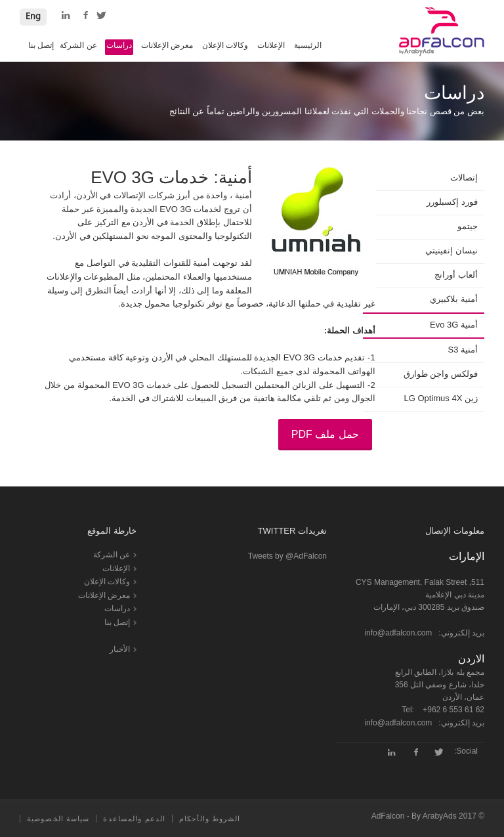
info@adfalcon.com (398, 633)
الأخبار (120, 649)
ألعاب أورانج (456, 275)
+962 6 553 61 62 (453, 710)
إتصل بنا (41, 45)
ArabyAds (440, 816)
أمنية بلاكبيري (454, 299)
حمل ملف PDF (325, 434)
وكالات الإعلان (225, 45)
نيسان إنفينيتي (451, 250)
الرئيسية (308, 45)
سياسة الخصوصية (58, 819)
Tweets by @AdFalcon (287, 556)
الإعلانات (271, 45)
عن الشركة (78, 45)
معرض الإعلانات (167, 45)
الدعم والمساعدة (134, 819)
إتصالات (464, 178)
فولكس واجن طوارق (441, 374)
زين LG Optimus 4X (441, 398)
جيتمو (468, 226)
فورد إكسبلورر (452, 202)
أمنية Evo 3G (454, 325)
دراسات (119, 45)
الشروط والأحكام (210, 819)
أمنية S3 (463, 350)
